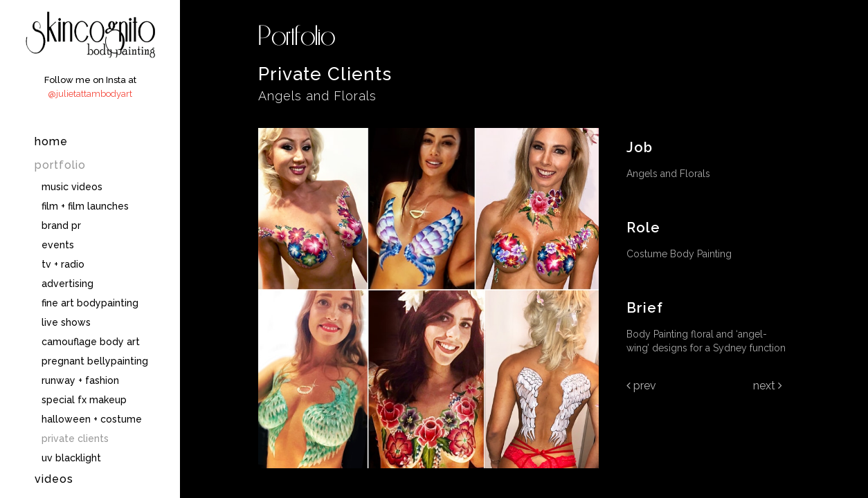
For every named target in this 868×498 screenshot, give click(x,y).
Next (768, 386)
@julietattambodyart (90, 94)
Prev (641, 386)
